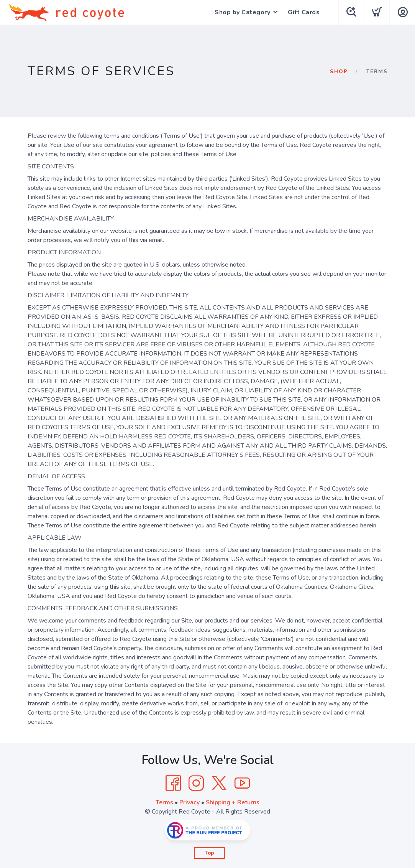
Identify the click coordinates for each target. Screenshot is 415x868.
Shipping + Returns (233, 802)
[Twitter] (219, 783)
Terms (164, 802)
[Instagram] (196, 783)
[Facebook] (173, 783)
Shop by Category (242, 12)
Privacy (189, 802)
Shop (339, 72)
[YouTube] (242, 783)
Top (209, 853)
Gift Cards (304, 12)
